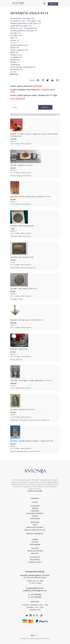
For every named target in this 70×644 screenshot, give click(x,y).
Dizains (35, 516)
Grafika (35, 508)
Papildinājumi (35, 545)
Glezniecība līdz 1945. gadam (22, 18)
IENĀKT (53, 4)
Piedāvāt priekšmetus (35, 534)
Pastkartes (15, 60)
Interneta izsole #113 (29, 13)
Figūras (14, 48)
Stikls (14, 38)
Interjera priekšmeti (19, 50)
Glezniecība (35, 506)
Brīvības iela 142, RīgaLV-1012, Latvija (35, 582)
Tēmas (35, 525)
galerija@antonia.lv (35, 588)
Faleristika (15, 65)
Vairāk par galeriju (35, 491)
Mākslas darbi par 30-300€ (35, 530)
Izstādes (35, 542)
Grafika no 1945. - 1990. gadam (23, 28)
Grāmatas (16, 55)
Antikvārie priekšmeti (35, 513)
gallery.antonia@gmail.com (35, 591)
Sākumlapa (35, 498)
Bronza (15, 43)
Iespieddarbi (35, 519)
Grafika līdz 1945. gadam (21, 26)
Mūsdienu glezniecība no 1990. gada (26, 23)
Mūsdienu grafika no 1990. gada (24, 31)
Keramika (15, 33)
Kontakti (35, 553)
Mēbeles (14, 62)
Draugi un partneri (35, 551)
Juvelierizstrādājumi (19, 45)
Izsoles (35, 502)
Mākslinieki (35, 522)
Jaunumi (35, 539)
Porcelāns (16, 35)
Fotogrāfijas (16, 57)
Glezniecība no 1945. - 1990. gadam (25, 21)
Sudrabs (15, 40)
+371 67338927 (35, 595)
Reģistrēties (35, 560)
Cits (13, 72)
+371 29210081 (35, 597)
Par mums (35, 548)
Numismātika (16, 69)
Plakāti (14, 52)
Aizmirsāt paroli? (35, 562)
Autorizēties (35, 557)
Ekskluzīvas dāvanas (35, 527)
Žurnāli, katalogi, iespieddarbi (22, 67)
